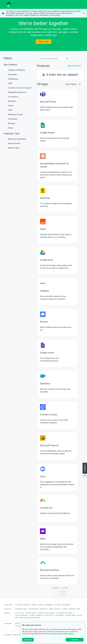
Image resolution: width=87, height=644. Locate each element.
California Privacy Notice (46, 613)
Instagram (49, 605)
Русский (18, 626)
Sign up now (43, 42)
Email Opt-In (49, 615)
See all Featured (74, 66)
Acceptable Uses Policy (65, 613)
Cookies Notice (68, 634)
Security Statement (22, 615)
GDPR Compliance (37, 615)
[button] (85, 470)
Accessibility (60, 615)
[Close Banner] (84, 13)
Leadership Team (21, 609)
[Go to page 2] (63, 593)
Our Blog (18, 605)
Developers (66, 605)
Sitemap (72, 609)
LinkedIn (41, 605)
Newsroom (44, 609)
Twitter (34, 605)
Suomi (17, 623)
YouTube (57, 605)
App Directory (33, 609)
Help (78, 609)
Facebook (26, 605)
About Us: (8, 609)
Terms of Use (20, 613)
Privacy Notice (57, 634)
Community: (9, 605)
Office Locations (55, 609)
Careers (65, 609)
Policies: (7, 613)
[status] (43, 13)
